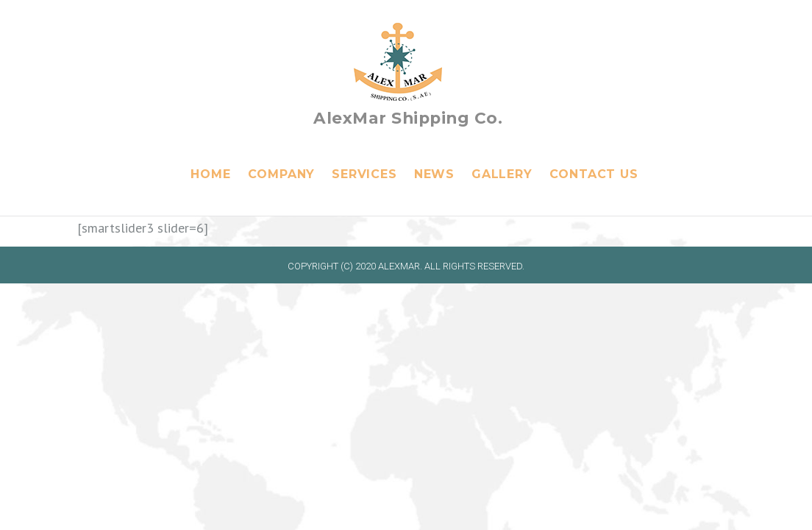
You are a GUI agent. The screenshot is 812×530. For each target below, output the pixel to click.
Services (364, 174)
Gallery (502, 174)
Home (210, 174)
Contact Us (594, 174)
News (434, 174)
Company (282, 174)
